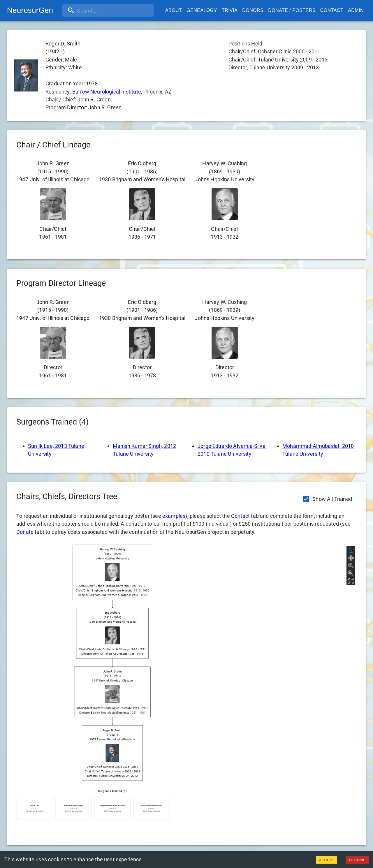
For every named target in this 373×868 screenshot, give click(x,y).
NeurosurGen (30, 10)
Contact (332, 10)
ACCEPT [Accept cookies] (327, 860)
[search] (100, 10)
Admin (356, 10)
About (174, 10)
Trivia (230, 10)
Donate (25, 532)
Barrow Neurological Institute (107, 92)
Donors (253, 10)
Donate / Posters (292, 10)
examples (174, 516)
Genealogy (202, 10)
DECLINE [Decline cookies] (357, 860)
